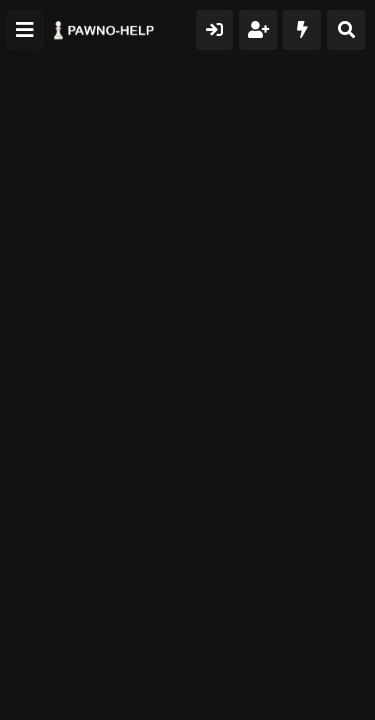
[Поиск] (346, 30)
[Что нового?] (302, 30)
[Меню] (25, 30)
